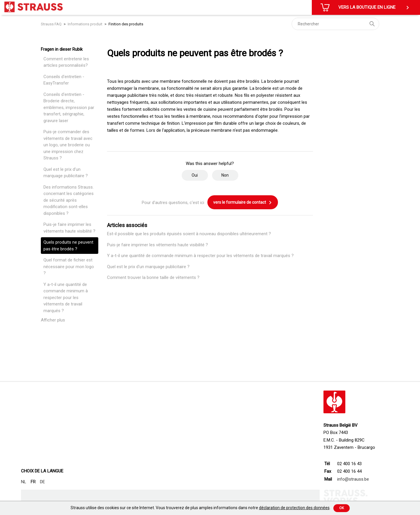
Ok (342, 508)
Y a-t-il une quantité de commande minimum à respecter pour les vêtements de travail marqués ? (66, 298)
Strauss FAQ (52, 24)
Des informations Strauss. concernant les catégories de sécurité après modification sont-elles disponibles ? (69, 200)
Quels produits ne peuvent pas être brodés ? (68, 246)
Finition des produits (126, 24)
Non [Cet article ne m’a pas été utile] (225, 175)
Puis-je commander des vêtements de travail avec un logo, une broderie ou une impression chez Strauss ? (68, 145)
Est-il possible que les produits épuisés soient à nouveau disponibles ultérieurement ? (189, 234)
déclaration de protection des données (294, 508)
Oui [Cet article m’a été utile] (195, 175)
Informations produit (85, 24)
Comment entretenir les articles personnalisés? (66, 62)
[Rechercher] (335, 24)
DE (42, 482)
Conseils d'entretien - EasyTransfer (64, 80)
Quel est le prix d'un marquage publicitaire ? (66, 173)
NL (24, 482)
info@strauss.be (353, 479)
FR (33, 482)
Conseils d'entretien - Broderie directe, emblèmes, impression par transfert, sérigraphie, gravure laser (69, 108)
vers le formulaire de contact (243, 203)
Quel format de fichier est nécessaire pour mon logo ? (69, 267)
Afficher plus (53, 320)
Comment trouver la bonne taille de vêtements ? (153, 277)
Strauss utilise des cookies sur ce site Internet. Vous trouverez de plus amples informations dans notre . (201, 508)
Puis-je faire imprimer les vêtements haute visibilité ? (69, 228)
